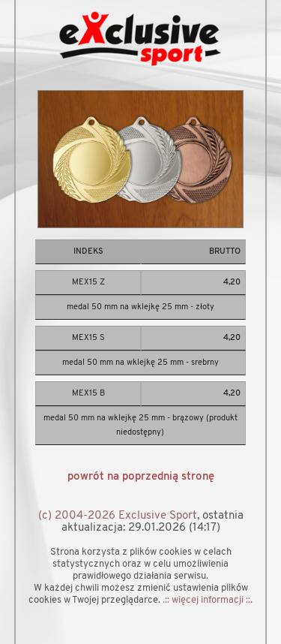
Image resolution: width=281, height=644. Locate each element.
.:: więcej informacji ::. (208, 600)
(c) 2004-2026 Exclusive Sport (118, 516)
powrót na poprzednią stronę (141, 477)
